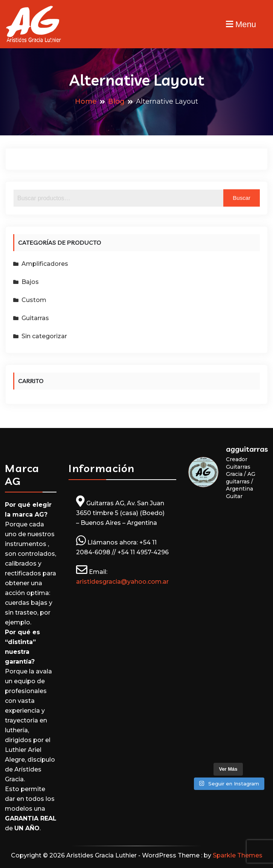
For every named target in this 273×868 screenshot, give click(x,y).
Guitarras (35, 318)
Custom (34, 300)
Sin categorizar (44, 336)
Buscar (242, 198)
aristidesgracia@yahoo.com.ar (122, 582)
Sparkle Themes (238, 855)
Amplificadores (45, 264)
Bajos (30, 282)
